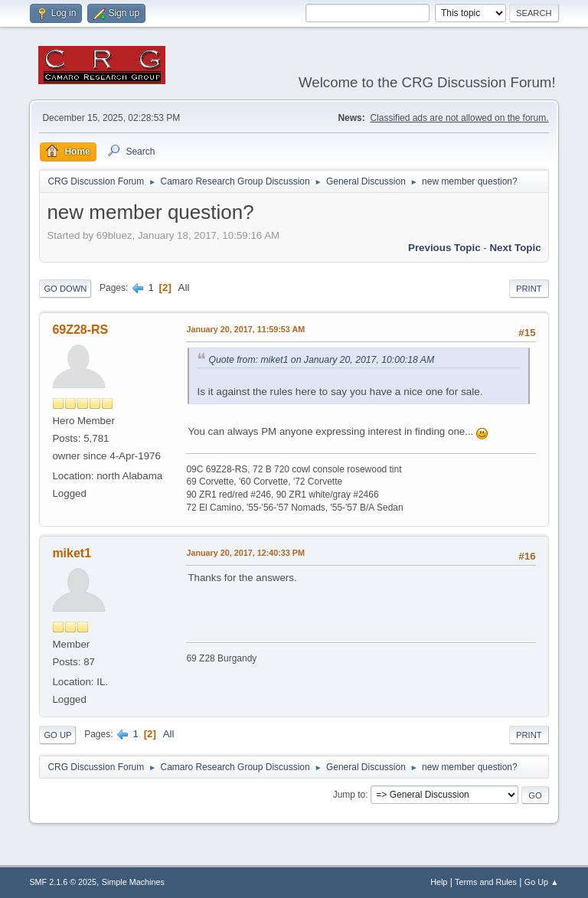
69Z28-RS (80, 330)
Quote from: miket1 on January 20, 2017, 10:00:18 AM (321, 360)
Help (439, 882)
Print (529, 289)
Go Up (57, 735)
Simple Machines (133, 882)
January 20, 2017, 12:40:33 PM (245, 553)
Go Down (65, 289)
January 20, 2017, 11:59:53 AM (245, 329)
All (184, 287)
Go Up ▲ (542, 882)
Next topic (515, 248)
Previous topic (444, 248)
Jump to (350, 795)
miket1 (72, 553)
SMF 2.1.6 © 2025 (63, 882)
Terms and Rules (486, 882)
